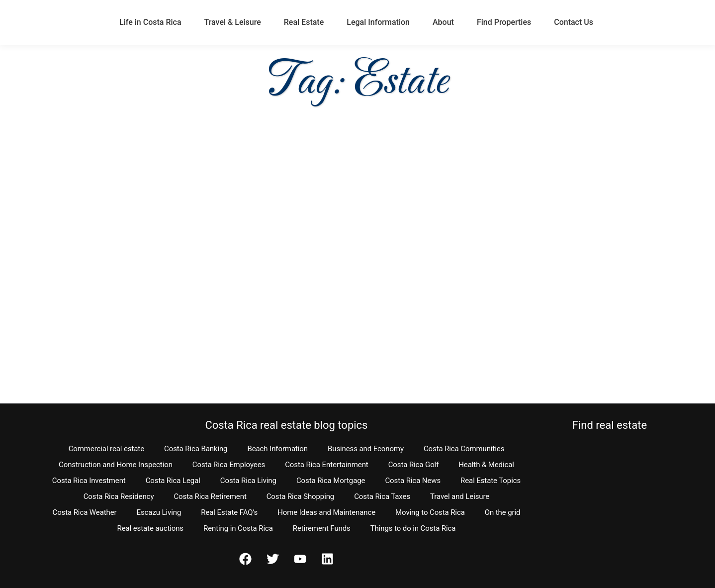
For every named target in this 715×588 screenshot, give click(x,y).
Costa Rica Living (248, 481)
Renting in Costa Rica (238, 528)
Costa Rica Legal (173, 481)
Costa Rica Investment (89, 481)
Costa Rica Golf (414, 465)
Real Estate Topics (491, 481)
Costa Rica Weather (84, 512)
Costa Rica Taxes (382, 496)
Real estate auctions (150, 528)
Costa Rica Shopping (301, 496)
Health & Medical (486, 465)
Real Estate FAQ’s (229, 512)
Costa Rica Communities (464, 449)
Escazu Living (159, 512)
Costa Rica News (413, 481)
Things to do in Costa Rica (413, 528)
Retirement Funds (322, 528)
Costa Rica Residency (119, 496)
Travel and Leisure (460, 496)
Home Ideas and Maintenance (326, 512)
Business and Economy (366, 449)
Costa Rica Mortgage (331, 481)
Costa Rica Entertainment (327, 465)
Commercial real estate (106, 449)
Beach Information (277, 449)
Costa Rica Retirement (210, 496)
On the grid (503, 512)
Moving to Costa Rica (430, 512)
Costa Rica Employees (229, 465)
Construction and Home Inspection (116, 465)
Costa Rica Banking (196, 449)
